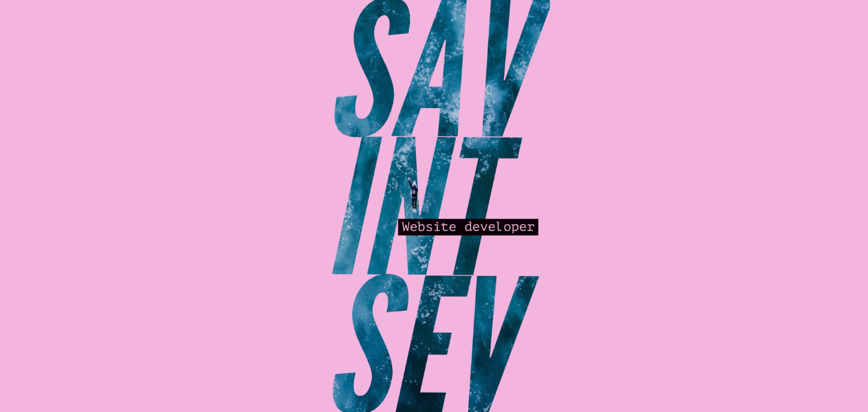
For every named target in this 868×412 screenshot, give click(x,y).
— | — (302, 10)
